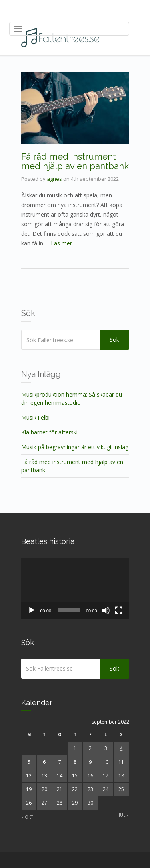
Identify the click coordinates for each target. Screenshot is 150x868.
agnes (54, 179)
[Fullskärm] (119, 610)
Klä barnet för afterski (49, 432)
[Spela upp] (32, 610)
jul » (124, 815)
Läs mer (61, 243)
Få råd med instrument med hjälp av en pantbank (75, 161)
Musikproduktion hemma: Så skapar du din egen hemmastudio (72, 399)
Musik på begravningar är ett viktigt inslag (75, 447)
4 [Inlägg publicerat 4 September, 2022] (121, 748)
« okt (27, 817)
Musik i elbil (36, 417)
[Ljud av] (106, 610)
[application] (75, 588)
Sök (114, 340)
